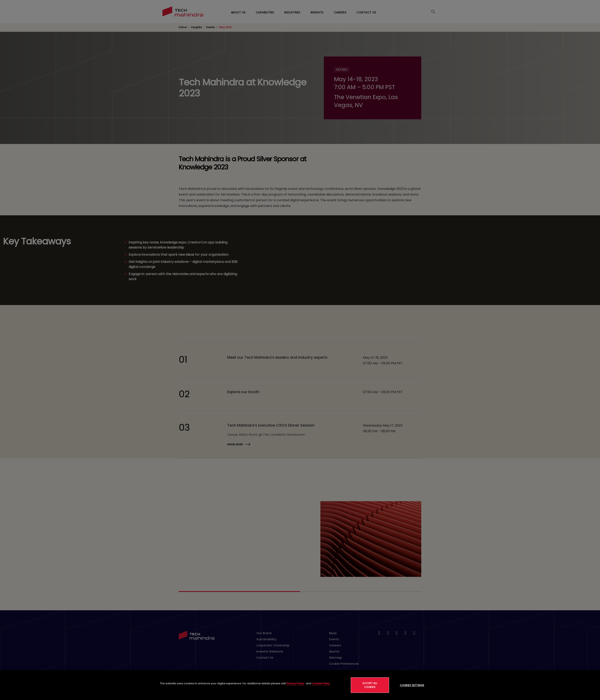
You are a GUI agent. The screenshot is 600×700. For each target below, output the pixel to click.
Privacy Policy (295, 683)
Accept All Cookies (370, 685)
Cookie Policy (321, 683)
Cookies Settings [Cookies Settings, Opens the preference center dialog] (412, 685)
